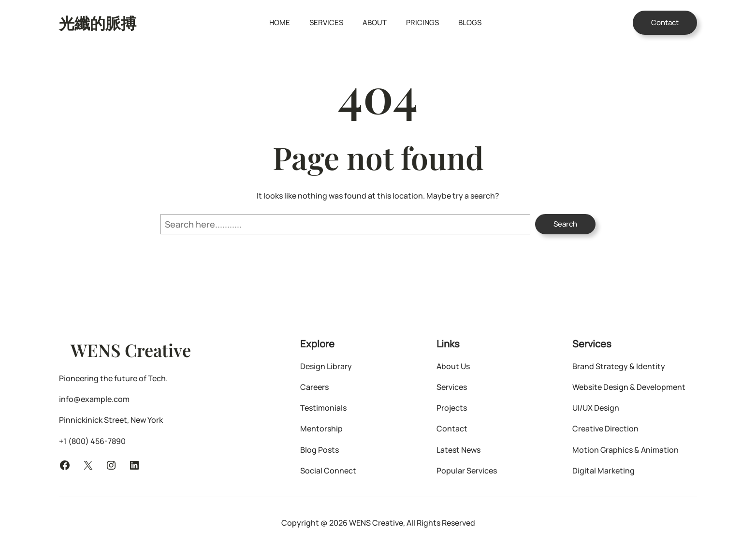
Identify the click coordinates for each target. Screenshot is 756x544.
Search (565, 224)
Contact (665, 22)
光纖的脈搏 (98, 22)
